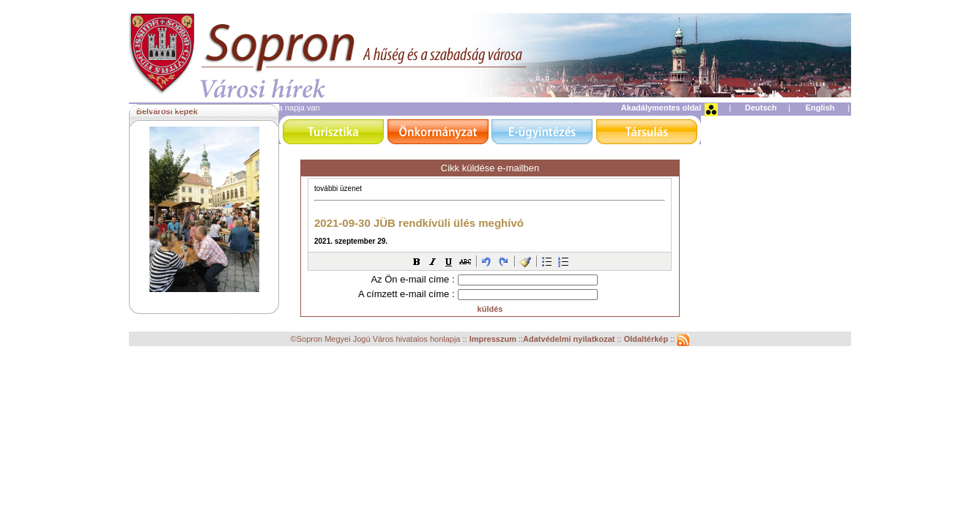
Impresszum (494, 340)
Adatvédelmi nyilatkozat (569, 340)
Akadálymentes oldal (661, 108)
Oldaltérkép (647, 340)
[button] (417, 261)
